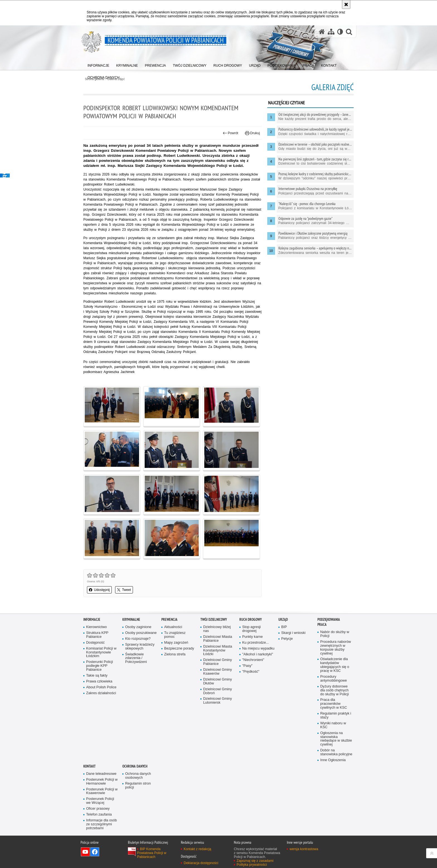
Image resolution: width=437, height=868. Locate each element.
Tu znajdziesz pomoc (175, 635)
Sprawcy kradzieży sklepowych (140, 647)
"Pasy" (247, 666)
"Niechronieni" (253, 660)
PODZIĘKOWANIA (329, 620)
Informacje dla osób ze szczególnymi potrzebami (101, 824)
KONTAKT (89, 766)
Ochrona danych (135, 766)
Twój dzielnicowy (214, 620)
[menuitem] (98, 64)
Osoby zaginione (138, 627)
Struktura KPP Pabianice (97, 635)
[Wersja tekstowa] (340, 32)
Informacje (92, 620)
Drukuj (252, 133)
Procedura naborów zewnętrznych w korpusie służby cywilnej (336, 648)
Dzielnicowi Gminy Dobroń (218, 691)
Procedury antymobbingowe (333, 679)
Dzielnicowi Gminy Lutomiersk (218, 701)
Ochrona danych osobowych (138, 776)
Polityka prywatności (252, 865)
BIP (284, 627)
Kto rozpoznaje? (138, 639)
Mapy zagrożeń (176, 643)
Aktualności (173, 627)
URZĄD (283, 620)
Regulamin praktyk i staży (336, 716)
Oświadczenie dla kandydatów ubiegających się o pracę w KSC (335, 665)
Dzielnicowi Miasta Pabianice (218, 639)
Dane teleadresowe (101, 774)
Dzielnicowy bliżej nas (217, 629)
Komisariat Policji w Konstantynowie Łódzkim (101, 652)
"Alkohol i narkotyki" (258, 654)
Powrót (230, 133)
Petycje (287, 639)
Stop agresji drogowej (252, 629)
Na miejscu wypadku (258, 649)
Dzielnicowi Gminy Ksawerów (218, 672)
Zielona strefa (175, 654)
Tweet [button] (124, 590)
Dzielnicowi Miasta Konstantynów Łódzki (218, 651)
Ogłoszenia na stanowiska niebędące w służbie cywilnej (336, 739)
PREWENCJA (169, 620)
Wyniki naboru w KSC (333, 725)
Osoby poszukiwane (141, 633)
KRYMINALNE (131, 620)
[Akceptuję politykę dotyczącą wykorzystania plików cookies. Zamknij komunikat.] (346, 4)
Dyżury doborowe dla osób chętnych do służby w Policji (334, 690)
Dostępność (95, 643)
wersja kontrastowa (304, 849)
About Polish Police (101, 687)
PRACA (322, 625)
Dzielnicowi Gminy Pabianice (218, 662)
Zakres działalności (101, 693)
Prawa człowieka (99, 681)
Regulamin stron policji (138, 786)
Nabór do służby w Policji (335, 634)
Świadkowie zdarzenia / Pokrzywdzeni (136, 658)
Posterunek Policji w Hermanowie (102, 782)
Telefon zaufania (99, 815)
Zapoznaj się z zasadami (255, 861)
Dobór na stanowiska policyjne (336, 752)
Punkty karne (253, 637)
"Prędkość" (251, 672)
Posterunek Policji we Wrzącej (100, 801)
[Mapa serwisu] (331, 32)
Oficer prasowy (98, 809)
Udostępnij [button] (99, 590)
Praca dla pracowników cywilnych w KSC (334, 704)
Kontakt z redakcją (197, 849)
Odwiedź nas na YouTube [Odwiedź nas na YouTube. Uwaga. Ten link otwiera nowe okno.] (85, 852)
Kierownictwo (96, 627)
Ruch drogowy (251, 620)
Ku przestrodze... (255, 643)
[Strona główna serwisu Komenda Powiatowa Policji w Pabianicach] (322, 32)
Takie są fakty (97, 676)
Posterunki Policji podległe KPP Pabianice (99, 666)
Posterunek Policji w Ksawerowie (102, 791)
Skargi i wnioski (293, 633)
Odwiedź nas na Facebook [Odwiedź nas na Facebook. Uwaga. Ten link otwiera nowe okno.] (95, 852)
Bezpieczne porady (179, 649)
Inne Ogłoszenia (333, 760)
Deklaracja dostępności (201, 863)
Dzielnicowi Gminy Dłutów (218, 681)
